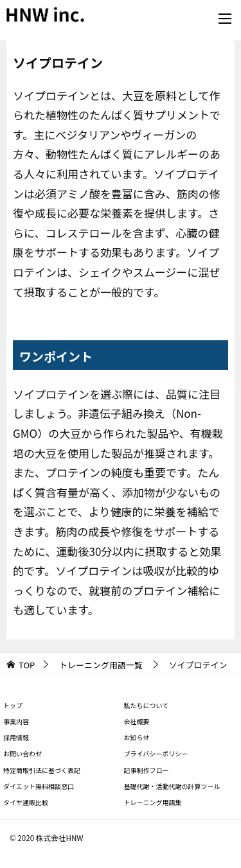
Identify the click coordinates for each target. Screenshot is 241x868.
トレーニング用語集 (153, 802)
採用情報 (16, 737)
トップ (13, 705)
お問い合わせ (22, 753)
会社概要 (137, 721)
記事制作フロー (147, 770)
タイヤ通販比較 (26, 802)
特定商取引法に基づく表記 (42, 770)
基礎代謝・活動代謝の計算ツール (172, 786)
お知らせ (137, 737)
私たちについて (147, 705)
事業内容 (16, 721)
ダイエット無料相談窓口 (39, 786)
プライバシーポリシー (156, 753)
